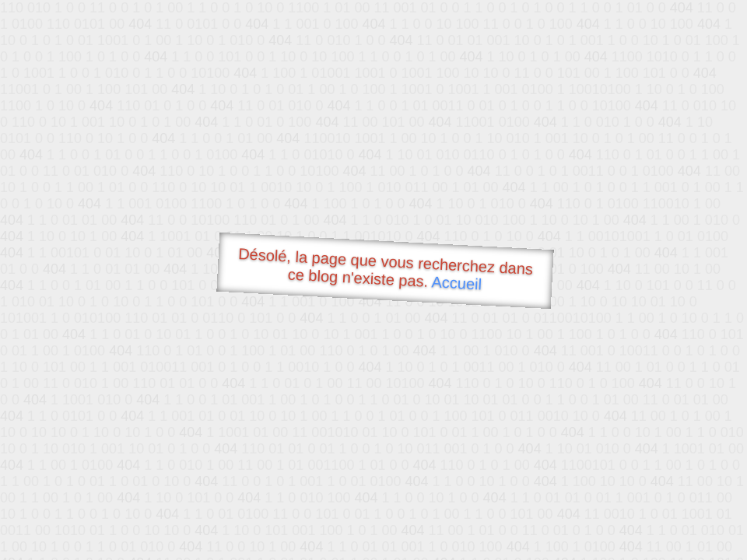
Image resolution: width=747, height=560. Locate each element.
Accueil (457, 283)
